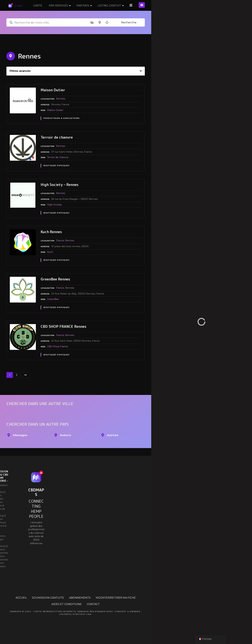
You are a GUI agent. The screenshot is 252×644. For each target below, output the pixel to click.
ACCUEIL (21, 608)
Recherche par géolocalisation (107, 33)
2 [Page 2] (17, 385)
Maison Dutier (55, 120)
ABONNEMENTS (80, 608)
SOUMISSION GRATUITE (48, 608)
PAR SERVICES (91, 10)
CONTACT (93, 614)
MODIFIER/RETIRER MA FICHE (116, 608)
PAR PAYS (115, 10)
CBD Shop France (58, 357)
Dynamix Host (104, 622)
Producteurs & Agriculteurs (62, 128)
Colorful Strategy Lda (75, 624)
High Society (54, 215)
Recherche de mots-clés (11, 33)
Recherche (129, 33)
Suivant (25, 385)
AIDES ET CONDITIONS (67, 614)
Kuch (50, 262)
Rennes (61, 109)
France (60, 251)
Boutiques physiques (56, 176)
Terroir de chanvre (58, 167)
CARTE (70, 10)
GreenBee (53, 309)
